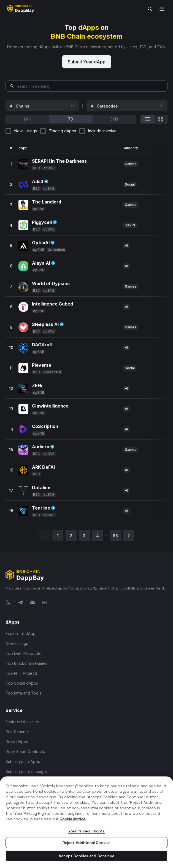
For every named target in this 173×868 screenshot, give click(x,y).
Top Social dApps (22, 683)
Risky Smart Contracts (25, 752)
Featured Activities (22, 722)
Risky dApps (17, 742)
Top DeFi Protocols (23, 653)
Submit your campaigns (27, 771)
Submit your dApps (23, 761)
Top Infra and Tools (23, 693)
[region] (86, 822)
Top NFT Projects (22, 673)
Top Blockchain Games (26, 663)
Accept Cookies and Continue (86, 856)
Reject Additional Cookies (87, 843)
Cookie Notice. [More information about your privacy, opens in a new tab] (73, 819)
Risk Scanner (17, 732)
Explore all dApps (21, 633)
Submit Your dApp (87, 62)
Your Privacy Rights (87, 831)
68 (115, 536)
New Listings (17, 643)
